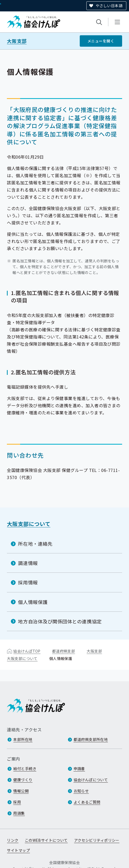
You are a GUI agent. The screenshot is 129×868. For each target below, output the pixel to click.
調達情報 (28, 563)
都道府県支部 (64, 651)
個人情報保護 (33, 602)
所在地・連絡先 (35, 544)
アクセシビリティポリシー (97, 840)
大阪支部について (29, 524)
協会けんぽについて (91, 780)
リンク (13, 840)
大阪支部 (17, 41)
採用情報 (28, 582)
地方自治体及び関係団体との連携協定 (60, 621)
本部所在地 (23, 739)
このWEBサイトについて (46, 840)
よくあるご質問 (87, 802)
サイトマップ (18, 850)
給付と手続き (25, 769)
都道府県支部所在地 (91, 739)
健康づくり (23, 780)
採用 (17, 802)
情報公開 (21, 791)
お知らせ (81, 791)
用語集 (19, 813)
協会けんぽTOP (27, 651)
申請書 (79, 769)
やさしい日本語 (109, 6)
